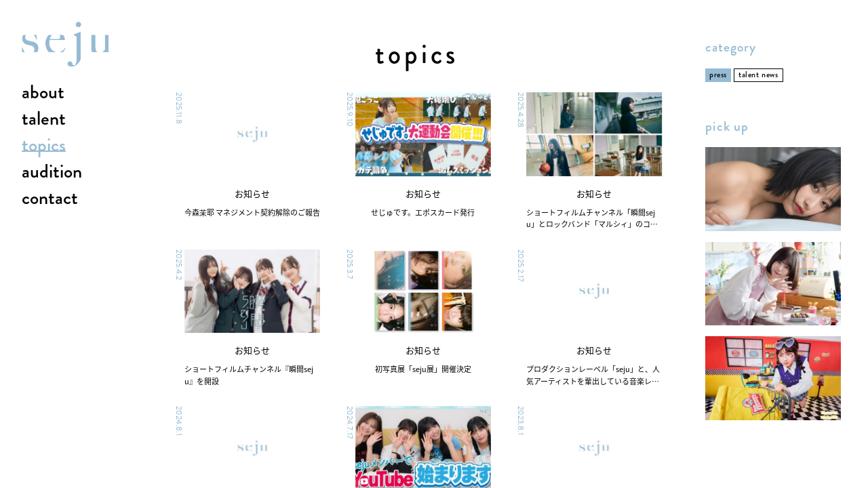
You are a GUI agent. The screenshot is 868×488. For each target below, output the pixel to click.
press (718, 75)
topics (44, 146)
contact (50, 199)
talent (44, 119)
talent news (758, 75)
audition (52, 172)
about (43, 93)
